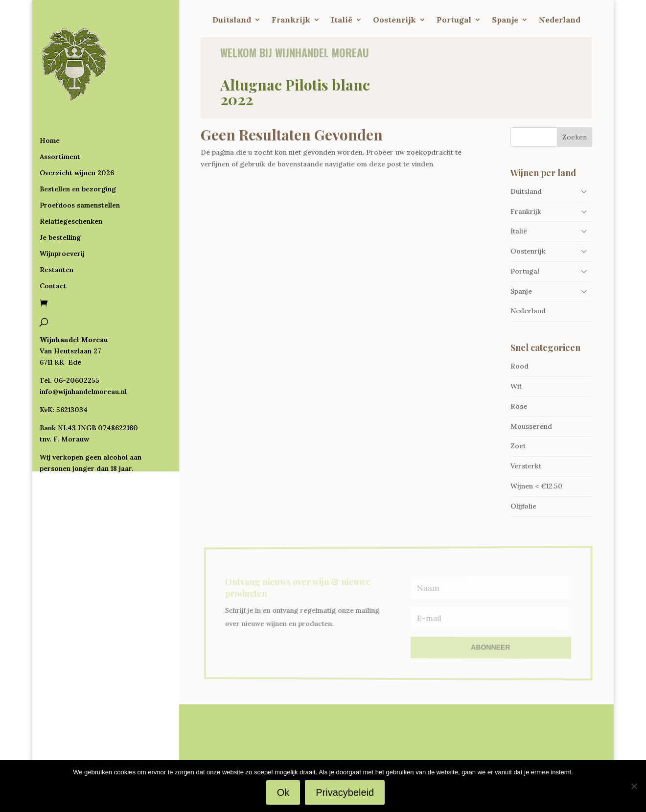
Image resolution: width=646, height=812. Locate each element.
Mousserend (531, 426)
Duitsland (232, 20)
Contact (53, 246)
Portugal (454, 20)
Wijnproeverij (62, 214)
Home (50, 101)
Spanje (505, 20)
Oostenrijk (394, 20)
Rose (519, 406)
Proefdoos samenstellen (80, 165)
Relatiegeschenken (71, 182)
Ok (283, 792)
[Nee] (634, 786)
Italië (342, 20)
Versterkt (526, 466)
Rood (519, 366)
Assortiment (60, 117)
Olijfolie (523, 506)
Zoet (518, 446)
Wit (516, 386)
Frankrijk (291, 20)
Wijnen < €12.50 (536, 486)
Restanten (57, 230)
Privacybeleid (345, 792)
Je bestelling (60, 198)
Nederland (560, 20)
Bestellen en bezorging (78, 149)
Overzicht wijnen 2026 (77, 133)
